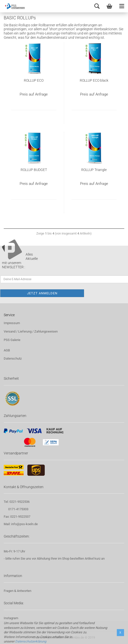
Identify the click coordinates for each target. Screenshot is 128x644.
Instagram (11, 618)
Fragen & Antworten (18, 591)
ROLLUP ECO (34, 80)
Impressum (12, 323)
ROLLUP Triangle (94, 170)
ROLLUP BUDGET (34, 170)
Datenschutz (13, 358)
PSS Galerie (12, 340)
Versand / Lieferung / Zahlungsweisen (31, 331)
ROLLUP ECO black (94, 80)
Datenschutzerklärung (31, 641)
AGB (7, 350)
